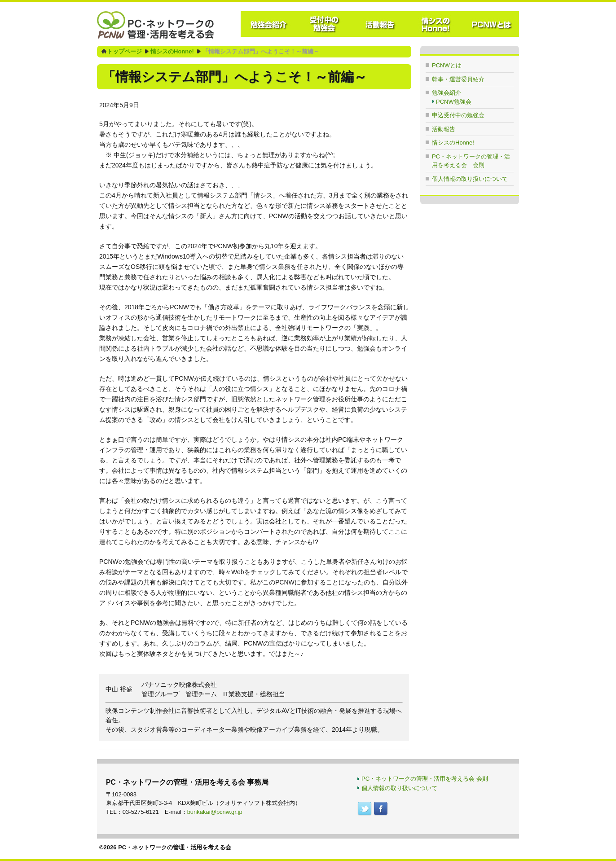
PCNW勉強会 (454, 102)
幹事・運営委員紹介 (458, 79)
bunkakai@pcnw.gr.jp (215, 812)
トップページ (124, 51)
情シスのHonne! (172, 51)
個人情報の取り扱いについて (470, 179)
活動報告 (444, 129)
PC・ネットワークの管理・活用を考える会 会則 (425, 779)
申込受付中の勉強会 (458, 115)
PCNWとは (447, 65)
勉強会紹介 (447, 93)
